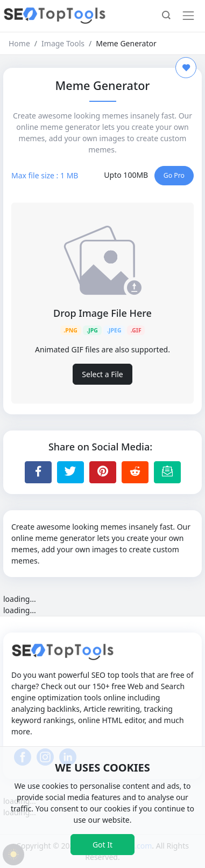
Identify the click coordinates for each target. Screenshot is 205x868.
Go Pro (174, 175)
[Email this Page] (167, 472)
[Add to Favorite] (186, 68)
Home (19, 43)
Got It (102, 845)
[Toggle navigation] (188, 16)
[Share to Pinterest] (103, 472)
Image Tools (63, 43)
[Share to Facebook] (38, 472)
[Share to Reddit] (135, 472)
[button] (166, 16)
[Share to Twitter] (70, 472)
